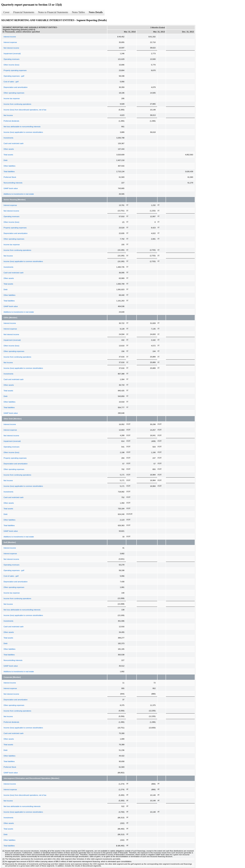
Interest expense (10, 42)
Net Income (8, 115)
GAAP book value (11, 188)
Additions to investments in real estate (19, 194)
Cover (6, 12)
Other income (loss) (11, 65)
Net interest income (11, 48)
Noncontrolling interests (13, 183)
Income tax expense (12, 98)
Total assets (8, 155)
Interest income (10, 37)
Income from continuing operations (17, 104)
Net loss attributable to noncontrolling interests (22, 127)
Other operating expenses (14, 93)
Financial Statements (24, 12)
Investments (8, 138)
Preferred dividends (11, 121)
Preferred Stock (10, 177)
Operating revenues (11, 59)
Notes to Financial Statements (53, 12)
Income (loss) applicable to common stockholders (23, 132)
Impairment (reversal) (12, 54)
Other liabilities (9, 166)
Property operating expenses (15, 70)
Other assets (9, 149)
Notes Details (96, 12)
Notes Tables (78, 12)
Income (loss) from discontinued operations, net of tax (25, 110)
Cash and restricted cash (14, 143)
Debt (5, 160)
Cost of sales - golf (11, 82)
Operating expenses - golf (14, 76)
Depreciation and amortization (16, 87)
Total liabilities (9, 172)
